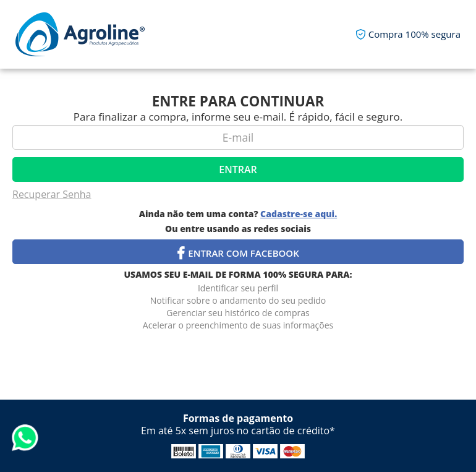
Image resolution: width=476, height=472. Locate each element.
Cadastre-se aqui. (299, 214)
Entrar (238, 169)
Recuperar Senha (52, 194)
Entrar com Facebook (238, 254)
